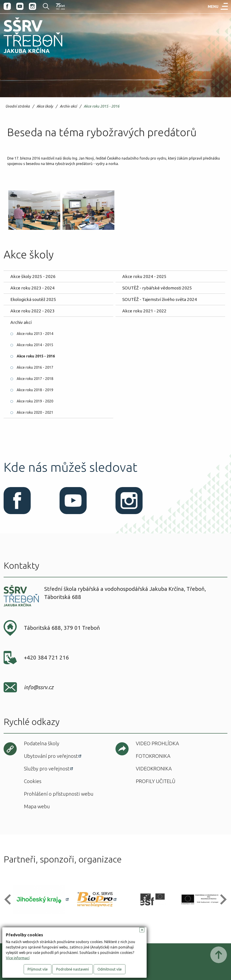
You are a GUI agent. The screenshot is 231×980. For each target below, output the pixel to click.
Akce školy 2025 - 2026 (33, 276)
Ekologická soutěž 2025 (33, 299)
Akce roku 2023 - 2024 (32, 288)
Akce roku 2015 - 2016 (102, 106)
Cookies (33, 781)
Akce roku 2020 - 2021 (35, 412)
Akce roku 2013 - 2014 (35, 334)
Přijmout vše (38, 969)
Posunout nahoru (219, 955)
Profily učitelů (156, 781)
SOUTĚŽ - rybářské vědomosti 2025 (157, 288)
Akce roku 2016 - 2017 (35, 367)
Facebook (7, 6)
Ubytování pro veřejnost (51, 756)
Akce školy (45, 106)
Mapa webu (37, 806)
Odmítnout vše (110, 969)
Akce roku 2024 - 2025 (144, 276)
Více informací (18, 958)
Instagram (32, 6)
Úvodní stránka (18, 106)
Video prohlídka (157, 743)
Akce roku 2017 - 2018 (35, 379)
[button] (10, 900)
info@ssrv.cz (39, 687)
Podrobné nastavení (73, 969)
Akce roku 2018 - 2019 (35, 390)
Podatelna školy (42, 743)
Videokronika (154, 769)
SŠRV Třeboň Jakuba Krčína (28, 54)
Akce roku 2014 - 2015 (35, 345)
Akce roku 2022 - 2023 (32, 311)
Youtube (20, 6)
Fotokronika (153, 756)
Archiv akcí (68, 106)
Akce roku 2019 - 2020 (35, 401)
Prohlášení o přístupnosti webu (59, 794)
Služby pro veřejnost (47, 769)
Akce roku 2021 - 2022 (144, 311)
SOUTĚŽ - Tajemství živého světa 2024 (160, 299)
